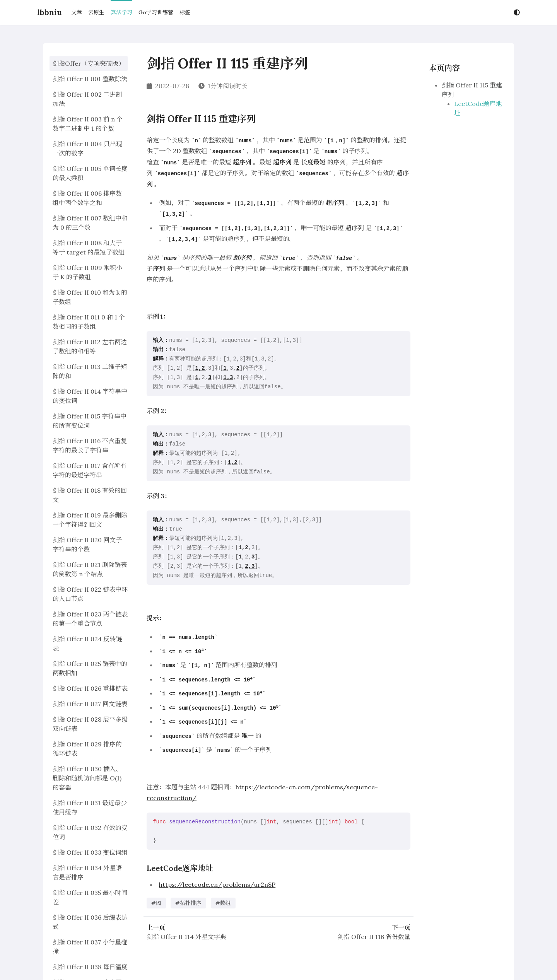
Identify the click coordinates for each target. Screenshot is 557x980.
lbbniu (50, 12)
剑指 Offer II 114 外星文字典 (186, 937)
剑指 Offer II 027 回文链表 (90, 704)
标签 (185, 12)
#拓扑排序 (188, 903)
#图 (156, 903)
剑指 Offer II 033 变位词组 (90, 852)
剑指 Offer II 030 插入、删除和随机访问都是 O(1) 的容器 (87, 778)
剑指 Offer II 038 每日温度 (90, 967)
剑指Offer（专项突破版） (89, 63)
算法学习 (121, 12)
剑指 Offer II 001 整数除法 (90, 79)
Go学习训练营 (156, 12)
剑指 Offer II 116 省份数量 (374, 937)
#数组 (223, 903)
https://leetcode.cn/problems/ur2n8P (217, 884)
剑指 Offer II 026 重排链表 (90, 688)
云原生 (96, 12)
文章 (77, 12)
